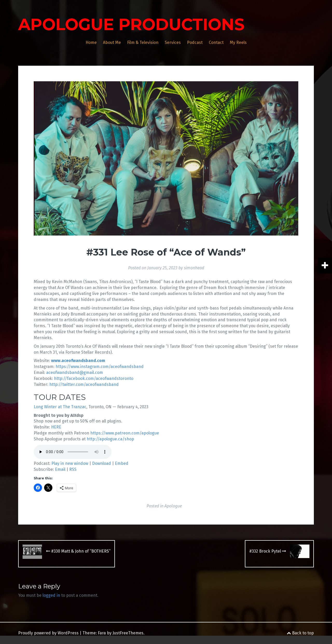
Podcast (195, 42)
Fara (102, 633)
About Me (112, 42)
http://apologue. (102, 439)
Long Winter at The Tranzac (60, 407)
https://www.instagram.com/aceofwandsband (99, 367)
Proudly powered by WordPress (48, 633)
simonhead (194, 268)
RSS (73, 469)
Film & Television (143, 42)
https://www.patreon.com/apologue (125, 433)
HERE (56, 427)
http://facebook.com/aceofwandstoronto (94, 378)
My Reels (238, 42)
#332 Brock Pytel (268, 551)
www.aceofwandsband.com (78, 361)
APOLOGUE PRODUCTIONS (131, 24)
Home (91, 42)
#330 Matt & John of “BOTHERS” (78, 551)
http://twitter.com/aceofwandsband (84, 384)
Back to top (300, 633)
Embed (122, 463)
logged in (51, 595)
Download (102, 463)
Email (60, 469)
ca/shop (126, 439)
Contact (216, 42)
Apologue (173, 506)
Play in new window (70, 463)
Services (173, 42)
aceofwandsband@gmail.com (75, 373)
